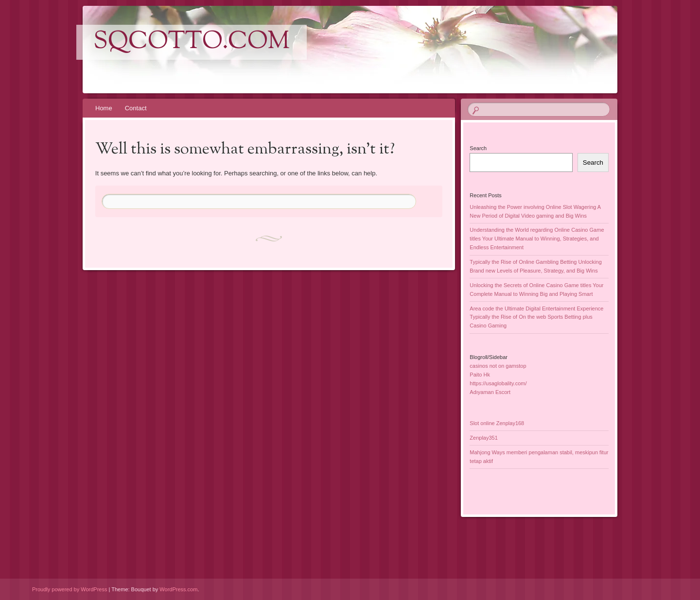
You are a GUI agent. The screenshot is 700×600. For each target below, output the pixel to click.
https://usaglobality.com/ (498, 383)
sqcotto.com (192, 42)
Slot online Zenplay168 (497, 423)
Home (104, 108)
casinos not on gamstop (498, 366)
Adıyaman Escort (490, 392)
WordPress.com (178, 589)
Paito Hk (480, 375)
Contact (136, 108)
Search (478, 148)
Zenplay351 (484, 438)
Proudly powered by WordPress (70, 589)
